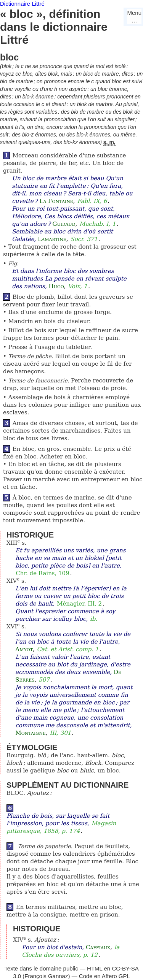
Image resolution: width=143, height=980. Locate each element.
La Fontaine (56, 201)
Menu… (134, 17)
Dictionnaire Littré (22, 4)
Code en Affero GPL (104, 976)
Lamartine (52, 239)
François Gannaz (46, 976)
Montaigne (30, 733)
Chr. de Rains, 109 (42, 573)
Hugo (56, 286)
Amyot (24, 649)
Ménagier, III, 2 (79, 604)
